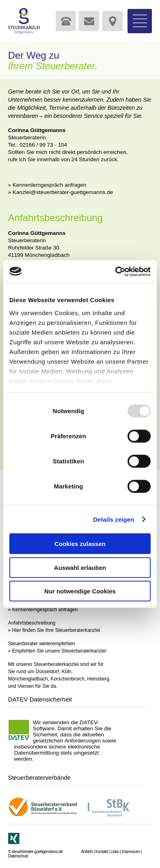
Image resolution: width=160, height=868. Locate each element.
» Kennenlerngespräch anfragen (47, 185)
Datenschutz (18, 856)
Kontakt (102, 852)
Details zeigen (114, 519)
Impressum (131, 852)
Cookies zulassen (80, 544)
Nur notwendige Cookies (80, 591)
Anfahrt (87, 852)
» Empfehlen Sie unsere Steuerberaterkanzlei (57, 651)
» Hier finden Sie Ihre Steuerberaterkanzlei (54, 630)
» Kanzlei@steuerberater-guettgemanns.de (61, 192)
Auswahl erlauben (80, 567)
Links (115, 852)
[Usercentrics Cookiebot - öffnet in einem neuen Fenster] (116, 271)
